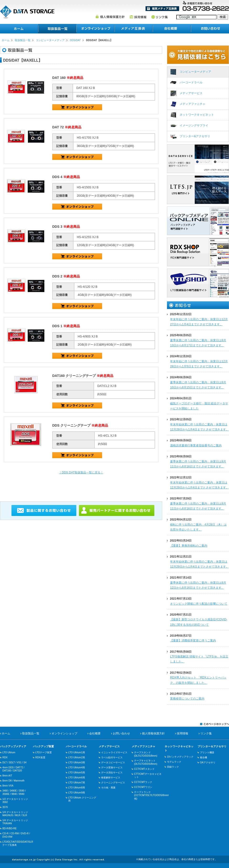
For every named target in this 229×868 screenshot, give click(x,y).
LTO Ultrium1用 (77, 752)
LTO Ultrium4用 (77, 768)
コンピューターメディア (50, 40)
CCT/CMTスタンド (144, 769)
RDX (5, 757)
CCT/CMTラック (143, 782)
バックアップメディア (13, 746)
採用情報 (138, 17)
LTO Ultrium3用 (77, 762)
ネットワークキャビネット (197, 115)
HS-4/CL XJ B (77, 455)
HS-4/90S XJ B (77, 356)
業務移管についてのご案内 (187, 699)
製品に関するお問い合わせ (44, 510)
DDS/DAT (75, 40)
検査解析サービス (111, 778)
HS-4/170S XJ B (77, 157)
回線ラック (173, 767)
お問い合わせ (210, 29)
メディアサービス (191, 93)
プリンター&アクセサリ (195, 136)
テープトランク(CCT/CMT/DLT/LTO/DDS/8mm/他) (151, 795)
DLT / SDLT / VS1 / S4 (14, 762)
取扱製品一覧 (23, 40)
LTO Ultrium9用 (77, 793)
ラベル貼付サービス (112, 757)
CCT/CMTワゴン (143, 787)
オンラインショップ (95, 29)
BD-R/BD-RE (10, 828)
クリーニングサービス (113, 783)
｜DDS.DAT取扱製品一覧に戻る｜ (81, 472)
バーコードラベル (191, 82)
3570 (5, 807)
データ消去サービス (112, 773)
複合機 (203, 757)
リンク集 (159, 17)
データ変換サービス (112, 768)
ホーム (19, 29)
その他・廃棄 (108, 788)
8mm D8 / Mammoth (13, 781)
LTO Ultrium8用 (77, 788)
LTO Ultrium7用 (77, 783)
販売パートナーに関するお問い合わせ (117, 510)
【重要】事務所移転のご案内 (189, 546)
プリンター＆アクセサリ (212, 746)
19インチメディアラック (180, 757)
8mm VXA (8, 786)
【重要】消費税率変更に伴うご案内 (193, 640)
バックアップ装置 (43, 746)
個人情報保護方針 (110, 17)
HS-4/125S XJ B (77, 256)
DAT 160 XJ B (77, 107)
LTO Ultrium (9, 752)
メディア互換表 (162, 9)
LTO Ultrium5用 (77, 773)
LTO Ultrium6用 (77, 778)
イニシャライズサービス (114, 752)
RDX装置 (40, 757)
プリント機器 (207, 752)
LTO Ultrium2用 (77, 757)
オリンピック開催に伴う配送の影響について (199, 604)
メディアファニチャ (193, 104)
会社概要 (172, 29)
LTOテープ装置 (44, 752)
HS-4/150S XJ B (77, 207)
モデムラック (174, 762)
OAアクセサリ (208, 762)
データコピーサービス (113, 762)
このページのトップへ (215, 724)
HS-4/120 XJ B (77, 306)
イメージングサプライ (194, 125)
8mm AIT (7, 776)
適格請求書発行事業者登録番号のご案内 (196, 445)
